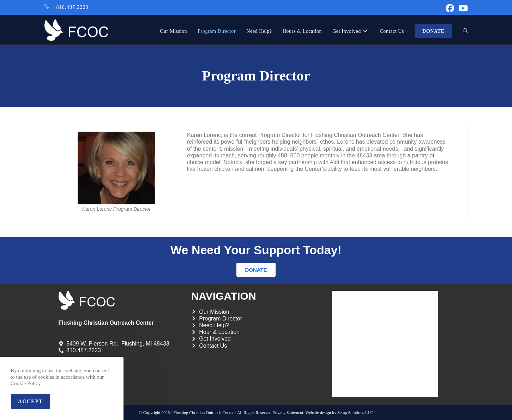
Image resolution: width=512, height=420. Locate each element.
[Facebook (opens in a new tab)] (450, 8)
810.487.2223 (72, 7)
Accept (31, 401)
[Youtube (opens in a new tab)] (462, 8)
